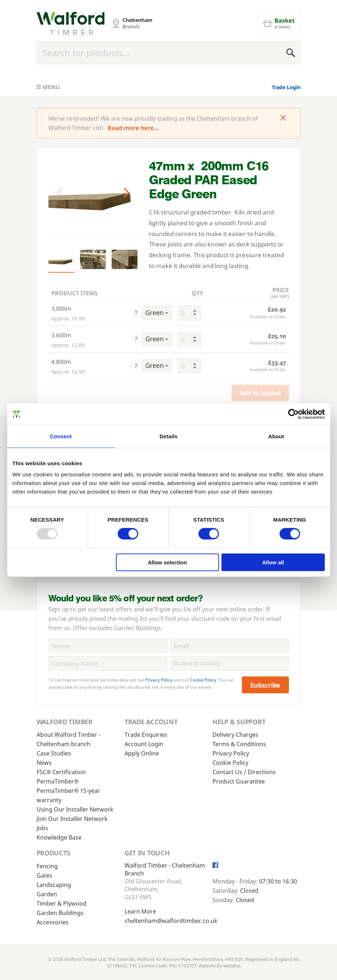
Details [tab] (169, 436)
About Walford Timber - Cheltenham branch (69, 739)
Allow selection (167, 562)
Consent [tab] (61, 436)
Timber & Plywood (62, 903)
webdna (232, 966)
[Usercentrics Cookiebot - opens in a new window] (293, 414)
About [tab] (276, 436)
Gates (45, 875)
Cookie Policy (203, 680)
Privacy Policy (159, 680)
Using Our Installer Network (75, 809)
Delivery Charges (235, 735)
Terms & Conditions (239, 744)
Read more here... (134, 128)
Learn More (140, 911)
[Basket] (279, 23)
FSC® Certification (61, 772)
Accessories (53, 922)
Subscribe (265, 685)
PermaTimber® (58, 781)
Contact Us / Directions (244, 772)
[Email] (230, 646)
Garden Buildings (60, 913)
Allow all (273, 562)
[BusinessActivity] (230, 663)
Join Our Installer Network (72, 819)
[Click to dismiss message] (283, 119)
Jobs (42, 828)
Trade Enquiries (146, 735)
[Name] (108, 646)
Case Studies (54, 753)
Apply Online (142, 753)
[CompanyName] (108, 663)
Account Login (144, 744)
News (44, 763)
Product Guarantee (239, 781)
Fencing (47, 866)
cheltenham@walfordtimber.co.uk (171, 921)
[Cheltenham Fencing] (71, 23)
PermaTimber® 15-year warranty (68, 795)
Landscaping (54, 885)
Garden (47, 894)
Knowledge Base (59, 837)
